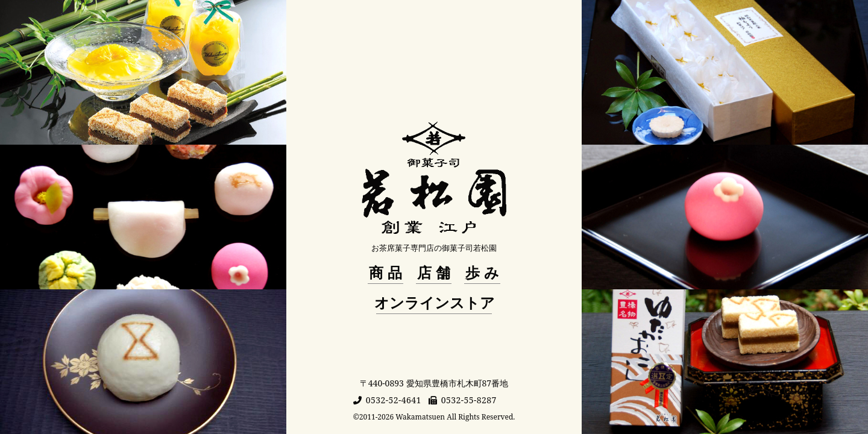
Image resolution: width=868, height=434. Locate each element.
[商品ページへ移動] (143, 72)
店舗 (436, 272)
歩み (484, 272)
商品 (388, 272)
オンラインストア (435, 303)
